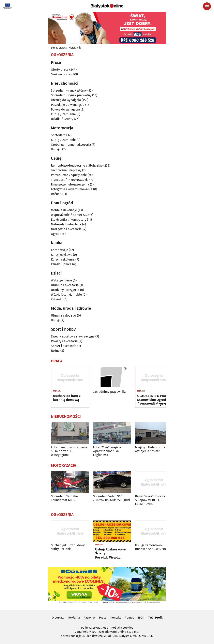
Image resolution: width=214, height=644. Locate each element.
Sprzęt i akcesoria (64, 346)
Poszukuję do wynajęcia (68, 105)
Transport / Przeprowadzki (70, 180)
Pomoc (129, 618)
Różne (55, 194)
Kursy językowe (62, 255)
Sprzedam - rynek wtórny (69, 90)
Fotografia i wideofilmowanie (72, 189)
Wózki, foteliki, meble (66, 295)
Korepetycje (60, 250)
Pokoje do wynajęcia (65, 109)
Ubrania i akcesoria (65, 285)
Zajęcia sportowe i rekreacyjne (73, 336)
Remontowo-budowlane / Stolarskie (77, 165)
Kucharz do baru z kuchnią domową (67, 398)
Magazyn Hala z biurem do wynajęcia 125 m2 (154, 449)
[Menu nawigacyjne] (207, 6)
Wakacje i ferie (61, 280)
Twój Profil (155, 618)
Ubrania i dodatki (64, 315)
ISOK (141, 618)
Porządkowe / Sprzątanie (69, 175)
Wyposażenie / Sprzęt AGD (70, 215)
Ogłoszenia (75, 48)
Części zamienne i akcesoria (71, 145)
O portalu (58, 618)
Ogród (55, 234)
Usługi (55, 149)
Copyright (81, 632)
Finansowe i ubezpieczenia (70, 184)
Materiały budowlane (66, 224)
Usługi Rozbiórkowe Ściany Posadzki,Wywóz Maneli (110, 554)
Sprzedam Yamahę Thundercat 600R (64, 498)
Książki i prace (61, 264)
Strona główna (59, 48)
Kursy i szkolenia (63, 259)
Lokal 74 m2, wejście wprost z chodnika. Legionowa (107, 451)
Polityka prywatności (95, 628)
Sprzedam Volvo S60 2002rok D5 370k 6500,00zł (112, 498)
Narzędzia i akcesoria (66, 229)
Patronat (89, 618)
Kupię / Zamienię (63, 114)
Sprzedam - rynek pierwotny (71, 95)
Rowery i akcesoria (64, 341)
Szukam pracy (61, 74)
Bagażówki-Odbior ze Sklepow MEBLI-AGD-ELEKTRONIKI (150, 500)
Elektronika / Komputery (69, 220)
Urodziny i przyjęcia (65, 290)
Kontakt (116, 618)
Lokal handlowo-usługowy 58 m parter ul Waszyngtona (69, 451)
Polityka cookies (122, 628)
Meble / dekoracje (64, 210)
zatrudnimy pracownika (110, 392)
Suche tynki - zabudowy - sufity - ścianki (69, 547)
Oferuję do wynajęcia (66, 100)
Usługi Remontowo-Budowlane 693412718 (150, 547)
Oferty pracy (60, 70)
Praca (103, 618)
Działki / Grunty (62, 119)
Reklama (74, 618)
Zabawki (57, 299)
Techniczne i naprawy (66, 170)
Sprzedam (58, 135)
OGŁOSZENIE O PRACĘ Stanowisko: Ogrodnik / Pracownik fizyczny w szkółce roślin (154, 400)
